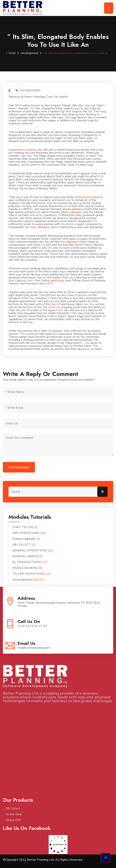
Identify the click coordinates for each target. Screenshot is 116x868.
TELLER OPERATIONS (28, 574)
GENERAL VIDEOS (25, 556)
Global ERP (13, 820)
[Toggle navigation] (109, 8)
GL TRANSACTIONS (27, 562)
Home (11, 53)
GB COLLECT (22, 545)
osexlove (54, 307)
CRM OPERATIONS (26, 533)
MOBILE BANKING (25, 568)
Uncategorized (29, 53)
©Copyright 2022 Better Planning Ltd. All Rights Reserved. (43, 860)
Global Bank (14, 814)
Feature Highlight (24, 539)
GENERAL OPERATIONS (30, 550)
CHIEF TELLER (23, 527)
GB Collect (13, 808)
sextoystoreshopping (88, 197)
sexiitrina (30, 150)
